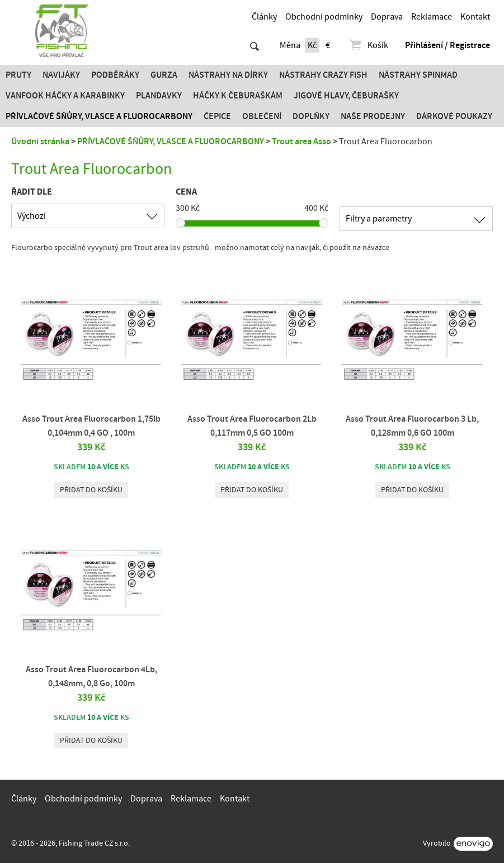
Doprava (387, 17)
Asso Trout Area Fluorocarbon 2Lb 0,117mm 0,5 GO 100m (252, 426)
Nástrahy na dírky (228, 75)
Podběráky (115, 75)
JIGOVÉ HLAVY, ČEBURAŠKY (346, 96)
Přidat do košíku (91, 490)
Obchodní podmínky (324, 17)
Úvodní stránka (40, 142)
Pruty (18, 75)
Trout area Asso (302, 142)
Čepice (217, 116)
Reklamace (432, 17)
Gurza (164, 75)
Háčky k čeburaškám (238, 96)
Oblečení (262, 116)
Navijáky (61, 75)
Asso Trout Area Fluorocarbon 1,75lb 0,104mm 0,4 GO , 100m (91, 426)
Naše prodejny (373, 116)
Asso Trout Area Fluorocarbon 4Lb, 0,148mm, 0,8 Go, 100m (91, 676)
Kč (312, 45)
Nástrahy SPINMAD (418, 75)
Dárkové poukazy (454, 116)
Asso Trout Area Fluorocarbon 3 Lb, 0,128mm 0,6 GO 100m (412, 426)
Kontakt (475, 17)
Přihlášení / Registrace (448, 45)
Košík (368, 45)
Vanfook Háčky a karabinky (65, 96)
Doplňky (311, 116)
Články (264, 17)
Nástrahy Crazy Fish (323, 75)
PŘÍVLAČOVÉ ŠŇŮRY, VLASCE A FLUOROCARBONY (99, 116)
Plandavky (159, 96)
